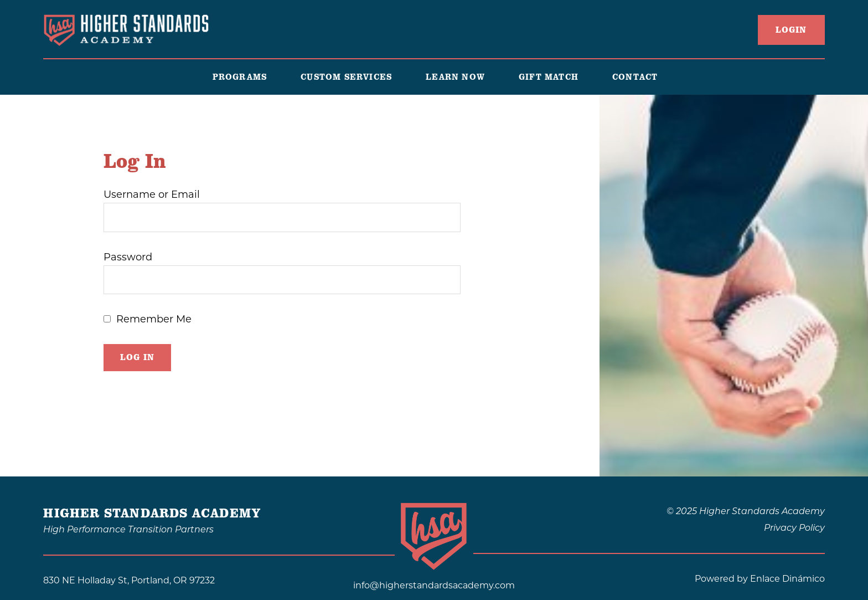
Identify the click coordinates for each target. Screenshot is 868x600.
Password (128, 257)
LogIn (791, 30)
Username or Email (152, 194)
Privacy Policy (794, 528)
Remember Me (154, 319)
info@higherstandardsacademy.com (434, 585)
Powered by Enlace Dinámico (760, 579)
